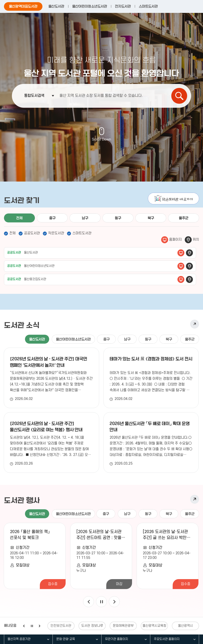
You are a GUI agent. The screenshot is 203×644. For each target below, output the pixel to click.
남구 (85, 218)
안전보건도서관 (61, 626)
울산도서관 (56, 6)
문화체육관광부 (123, 626)
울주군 (184, 218)
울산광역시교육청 (154, 626)
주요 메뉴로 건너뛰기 (101, 0)
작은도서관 (56, 233)
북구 (151, 218)
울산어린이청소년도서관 (90, 6)
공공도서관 (32, 233)
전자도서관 (123, 6)
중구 (52, 218)
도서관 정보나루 (92, 626)
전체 (19, 218)
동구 (118, 218)
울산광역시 (185, 626)
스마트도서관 (148, 6)
